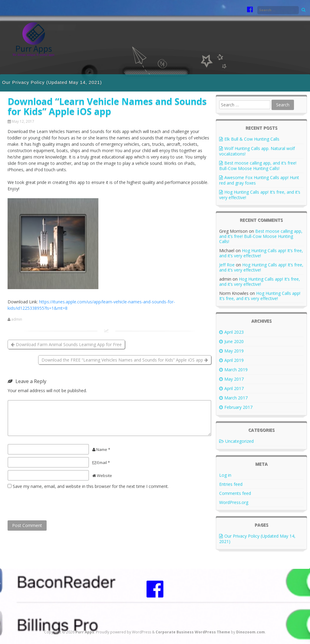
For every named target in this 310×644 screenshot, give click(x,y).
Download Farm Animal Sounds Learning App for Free (66, 344)
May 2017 (234, 379)
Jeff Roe (227, 265)
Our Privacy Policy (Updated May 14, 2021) (52, 82)
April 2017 (234, 388)
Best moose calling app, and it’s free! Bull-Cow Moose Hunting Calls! (258, 166)
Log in (225, 475)
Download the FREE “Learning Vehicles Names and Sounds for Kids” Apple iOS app (125, 360)
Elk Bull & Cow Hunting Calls (252, 139)
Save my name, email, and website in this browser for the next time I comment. (91, 486)
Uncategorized (239, 441)
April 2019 (234, 360)
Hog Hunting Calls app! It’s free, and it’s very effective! (260, 195)
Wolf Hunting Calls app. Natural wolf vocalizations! (257, 151)
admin (17, 319)
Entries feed (231, 484)
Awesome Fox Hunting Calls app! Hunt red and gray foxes (259, 180)
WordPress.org (234, 502)
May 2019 (234, 351)
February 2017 (238, 407)
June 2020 (234, 341)
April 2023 (234, 332)
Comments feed (235, 493)
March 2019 (236, 370)
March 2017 (236, 398)
